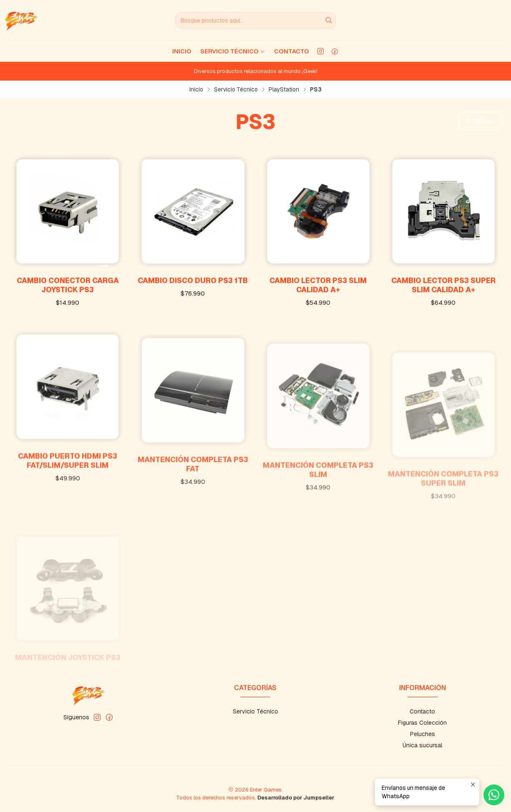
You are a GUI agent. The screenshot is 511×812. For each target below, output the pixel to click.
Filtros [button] (479, 121)
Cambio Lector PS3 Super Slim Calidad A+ (443, 285)
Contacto (292, 51)
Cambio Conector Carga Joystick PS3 (68, 285)
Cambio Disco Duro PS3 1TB (193, 280)
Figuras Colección (422, 723)
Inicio (182, 51)
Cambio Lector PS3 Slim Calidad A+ (318, 285)
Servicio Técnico (233, 51)
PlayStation (284, 90)
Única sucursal (422, 745)
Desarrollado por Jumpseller (296, 798)
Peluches (423, 734)
